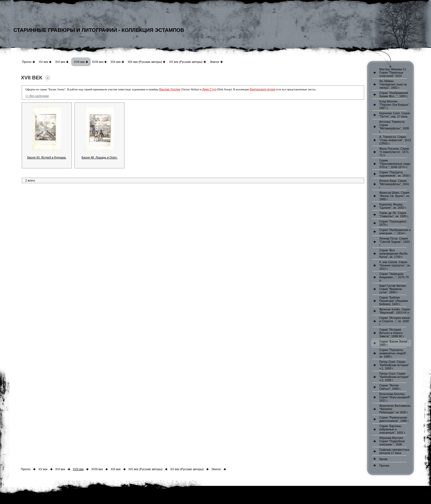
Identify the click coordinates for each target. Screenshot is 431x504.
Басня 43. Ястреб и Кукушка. (47, 157)
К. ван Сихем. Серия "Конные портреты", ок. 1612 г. (395, 265)
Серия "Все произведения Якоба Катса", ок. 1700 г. (393, 254)
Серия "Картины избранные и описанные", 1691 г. (393, 429)
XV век (43, 62)
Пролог (27, 62)
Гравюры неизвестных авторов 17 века (394, 451)
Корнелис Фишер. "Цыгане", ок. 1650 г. (393, 206)
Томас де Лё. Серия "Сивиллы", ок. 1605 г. (394, 215)
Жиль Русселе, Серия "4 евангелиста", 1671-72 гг (394, 152)
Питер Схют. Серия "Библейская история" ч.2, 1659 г (394, 377)
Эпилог (215, 62)
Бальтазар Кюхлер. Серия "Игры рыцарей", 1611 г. (395, 397)
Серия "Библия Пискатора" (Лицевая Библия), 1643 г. (394, 301)
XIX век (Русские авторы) (145, 62)
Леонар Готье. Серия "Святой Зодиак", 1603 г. (395, 242)
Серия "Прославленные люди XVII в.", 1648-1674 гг (395, 164)
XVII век (79, 62)
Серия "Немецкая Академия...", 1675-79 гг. (394, 277)
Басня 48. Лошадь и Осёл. (100, 157)
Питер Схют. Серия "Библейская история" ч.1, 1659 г (394, 365)
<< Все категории (37, 96)
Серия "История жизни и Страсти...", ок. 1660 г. (395, 321)
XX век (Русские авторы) (186, 62)
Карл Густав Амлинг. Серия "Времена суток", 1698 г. (393, 289)
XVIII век (98, 62)
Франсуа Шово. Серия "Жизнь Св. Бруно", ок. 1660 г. (395, 196)
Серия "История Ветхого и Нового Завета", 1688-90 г (392, 333)
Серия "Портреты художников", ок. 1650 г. (395, 174)
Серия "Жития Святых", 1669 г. (390, 387)
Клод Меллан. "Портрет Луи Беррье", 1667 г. (395, 105)
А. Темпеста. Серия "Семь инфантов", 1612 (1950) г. (395, 140)
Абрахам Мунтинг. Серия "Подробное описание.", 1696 (392, 441)
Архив (383, 459)
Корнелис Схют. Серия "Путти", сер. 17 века (395, 115)
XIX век (115, 62)
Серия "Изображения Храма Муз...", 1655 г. (394, 94)
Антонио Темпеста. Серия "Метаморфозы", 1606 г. (394, 127)
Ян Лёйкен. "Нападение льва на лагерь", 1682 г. (393, 84)
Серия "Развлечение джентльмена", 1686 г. (394, 419)
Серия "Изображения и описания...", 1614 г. (395, 232)
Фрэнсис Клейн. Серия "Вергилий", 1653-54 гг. (395, 311)
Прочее (384, 466)
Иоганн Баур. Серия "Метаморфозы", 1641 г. (394, 184)
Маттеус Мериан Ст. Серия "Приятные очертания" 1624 (393, 73)
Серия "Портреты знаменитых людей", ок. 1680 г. (393, 353)
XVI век (60, 62)
